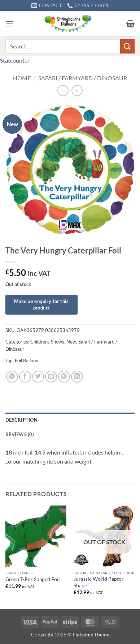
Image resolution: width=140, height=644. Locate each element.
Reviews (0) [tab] (20, 434)
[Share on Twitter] (38, 377)
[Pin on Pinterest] (64, 377)
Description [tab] (21, 420)
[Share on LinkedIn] (77, 377)
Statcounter (15, 60)
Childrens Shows (47, 342)
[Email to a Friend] (51, 377)
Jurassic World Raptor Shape (99, 582)
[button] (10, 24)
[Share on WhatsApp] (12, 377)
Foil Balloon (27, 361)
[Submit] (127, 46)
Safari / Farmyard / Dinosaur (83, 78)
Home (22, 78)
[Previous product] (77, 91)
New (71, 342)
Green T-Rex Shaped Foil (33, 579)
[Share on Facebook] (25, 377)
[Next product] (63, 91)
